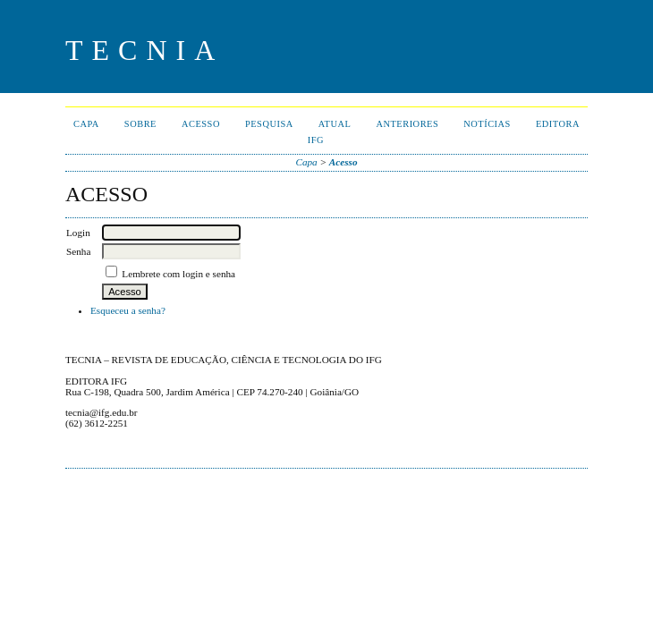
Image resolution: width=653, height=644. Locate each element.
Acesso (201, 124)
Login (78, 233)
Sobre (140, 124)
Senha (78, 251)
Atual (335, 124)
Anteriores (407, 124)
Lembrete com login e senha (178, 274)
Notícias (487, 124)
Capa (86, 124)
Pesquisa (269, 124)
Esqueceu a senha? (128, 310)
